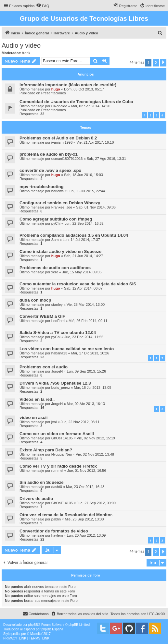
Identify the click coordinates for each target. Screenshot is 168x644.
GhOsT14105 (62, 438)
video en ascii (34, 417)
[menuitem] (43, 6)
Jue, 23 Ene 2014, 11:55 (84, 337)
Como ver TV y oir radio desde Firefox (58, 466)
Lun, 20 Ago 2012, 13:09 (86, 535)
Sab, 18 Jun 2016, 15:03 (84, 175)
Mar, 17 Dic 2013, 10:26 (90, 353)
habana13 (59, 353)
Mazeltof (36, 634)
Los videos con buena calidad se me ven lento (67, 349)
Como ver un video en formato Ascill (57, 434)
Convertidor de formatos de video (54, 531)
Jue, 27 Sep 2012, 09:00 (96, 503)
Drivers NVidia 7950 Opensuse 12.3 (55, 383)
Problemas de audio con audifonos (55, 268)
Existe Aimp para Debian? (46, 450)
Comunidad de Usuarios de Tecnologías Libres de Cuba (76, 102)
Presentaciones (54, 93)
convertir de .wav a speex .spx (50, 170)
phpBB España (52, 629)
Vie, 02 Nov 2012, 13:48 (95, 454)
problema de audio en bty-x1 (49, 154)
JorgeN (57, 371)
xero (55, 272)
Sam (55, 240)
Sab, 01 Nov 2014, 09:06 (96, 207)
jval (54, 422)
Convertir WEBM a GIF (42, 316)
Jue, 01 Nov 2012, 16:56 (87, 471)
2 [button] (156, 63)
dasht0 (57, 487)
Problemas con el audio (44, 367)
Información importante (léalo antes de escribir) (68, 85)
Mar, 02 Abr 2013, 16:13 (86, 404)
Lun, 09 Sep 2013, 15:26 (87, 371)
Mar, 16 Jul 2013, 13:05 (93, 388)
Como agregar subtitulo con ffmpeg (56, 219)
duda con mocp (35, 300)
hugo (56, 89)
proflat (16, 634)
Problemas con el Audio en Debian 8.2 (58, 138)
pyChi (56, 223)
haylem (57, 535)
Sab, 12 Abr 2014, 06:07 (83, 288)
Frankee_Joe (62, 207)
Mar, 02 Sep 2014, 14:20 (91, 106)
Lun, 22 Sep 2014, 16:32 (84, 223)
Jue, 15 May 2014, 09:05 (82, 272)
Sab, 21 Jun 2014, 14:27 (84, 256)
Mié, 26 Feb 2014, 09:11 (88, 321)
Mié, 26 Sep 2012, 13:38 (84, 519)
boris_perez (61, 388)
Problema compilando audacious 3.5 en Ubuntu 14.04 (74, 235)
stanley (57, 304)
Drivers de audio (36, 499)
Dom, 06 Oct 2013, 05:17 (84, 89)
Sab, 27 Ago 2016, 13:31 (106, 159)
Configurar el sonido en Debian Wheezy (60, 203)
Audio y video (21, 45)
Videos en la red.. (37, 399)
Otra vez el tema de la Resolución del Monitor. (66, 515)
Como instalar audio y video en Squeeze (60, 251)
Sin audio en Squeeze (42, 482)
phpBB (33, 625)
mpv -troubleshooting (42, 187)
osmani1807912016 (67, 159)
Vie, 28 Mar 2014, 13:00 (86, 304)
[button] (163, 63)
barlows (58, 191)
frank (26, 53)
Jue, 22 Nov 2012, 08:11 (80, 422)
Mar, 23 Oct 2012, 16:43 (85, 487)
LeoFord (58, 321)
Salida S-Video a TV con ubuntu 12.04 (58, 333)
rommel (57, 471)
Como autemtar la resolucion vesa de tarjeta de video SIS (78, 284)
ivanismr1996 (62, 142)
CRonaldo (59, 106)
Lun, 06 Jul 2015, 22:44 (86, 191)
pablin (56, 519)
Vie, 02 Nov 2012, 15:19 (96, 438)
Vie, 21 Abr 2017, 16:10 (95, 142)
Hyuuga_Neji (62, 454)
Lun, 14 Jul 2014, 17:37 (81, 240)
